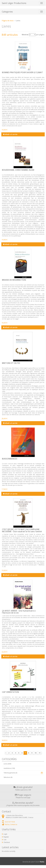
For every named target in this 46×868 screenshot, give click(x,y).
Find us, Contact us (11, 824)
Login (5, 834)
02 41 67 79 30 (10, 822)
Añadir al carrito (10, 134)
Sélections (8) (8, 777)
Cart (5, 840)
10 (36, 753)
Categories (7, 12)
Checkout (7, 842)
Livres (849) (7, 764)
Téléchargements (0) (10, 773)
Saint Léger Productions (14, 3)
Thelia (42, 862)
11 (40, 753)
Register (6, 837)
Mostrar (25, 35)
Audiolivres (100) (9, 768)
